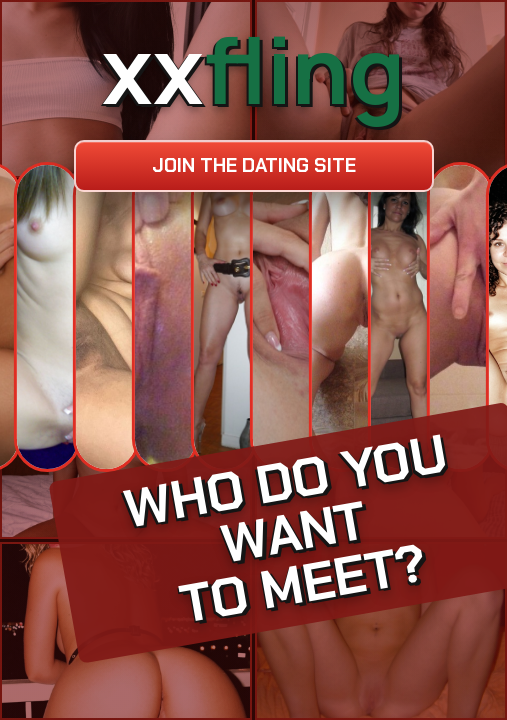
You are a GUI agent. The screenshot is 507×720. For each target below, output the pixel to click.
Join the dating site (254, 165)
